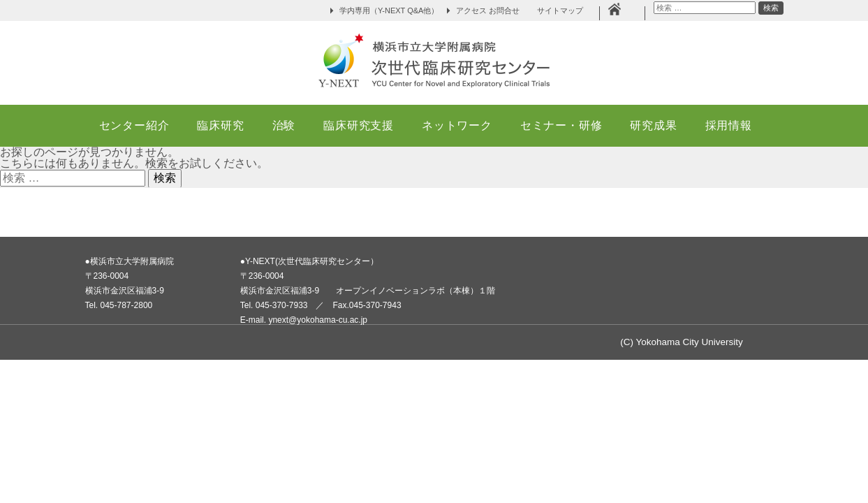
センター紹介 (134, 125)
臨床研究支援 (359, 125)
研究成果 (653, 125)
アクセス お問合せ (488, 10)
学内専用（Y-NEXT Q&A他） (389, 10)
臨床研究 (220, 125)
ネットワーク (457, 125)
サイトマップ (564, 10)
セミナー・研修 (561, 125)
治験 (284, 125)
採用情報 (729, 125)
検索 (771, 8)
